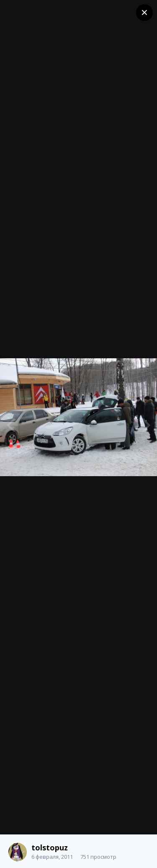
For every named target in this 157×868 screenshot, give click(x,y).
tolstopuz (50, 847)
